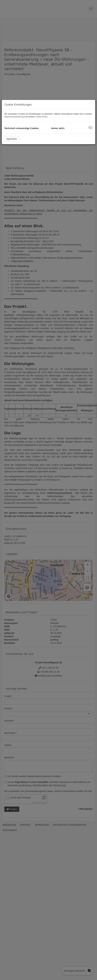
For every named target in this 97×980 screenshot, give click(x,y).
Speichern (12, 139)
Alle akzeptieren (82, 139)
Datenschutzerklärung (14, 117)
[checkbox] (90, 127)
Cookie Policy (41, 117)
